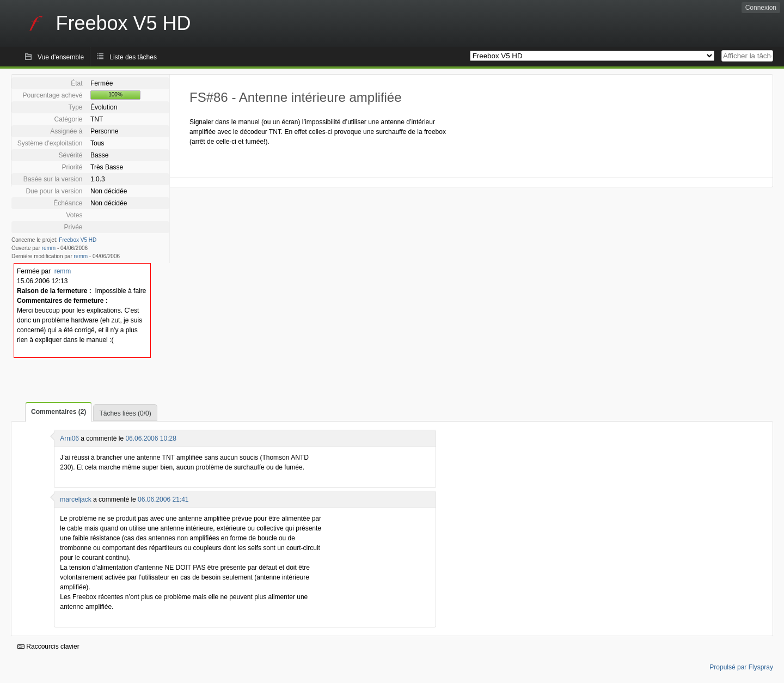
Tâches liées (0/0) (125, 413)
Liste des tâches (133, 57)
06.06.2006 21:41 (163, 499)
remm (49, 248)
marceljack (75, 499)
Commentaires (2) (59, 412)
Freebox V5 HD (78, 240)
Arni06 (69, 438)
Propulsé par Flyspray (741, 667)
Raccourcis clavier (48, 647)
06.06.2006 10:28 (151, 438)
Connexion (761, 8)
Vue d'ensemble (61, 57)
